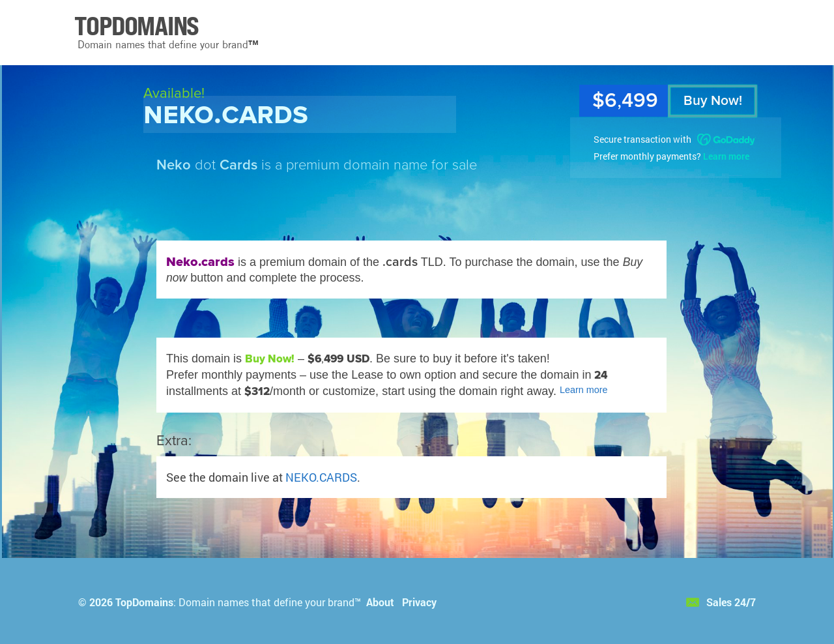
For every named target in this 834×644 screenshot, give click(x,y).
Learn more (726, 156)
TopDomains (144, 602)
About (380, 602)
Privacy (419, 602)
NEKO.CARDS (321, 477)
